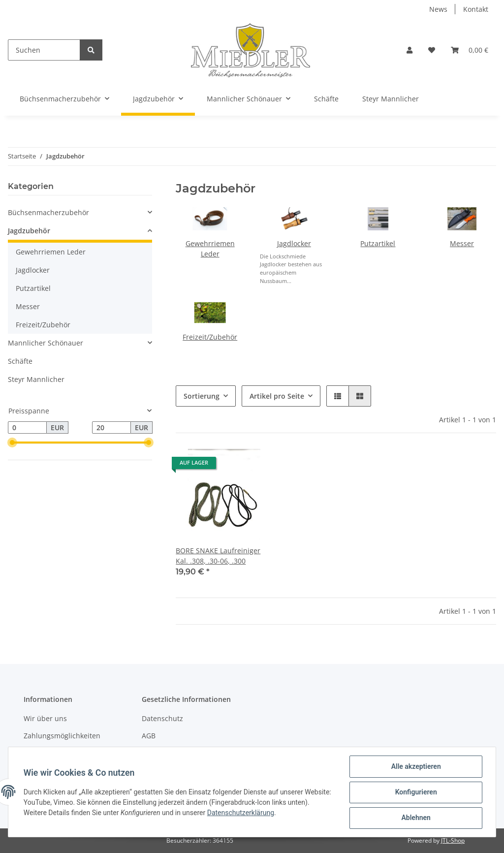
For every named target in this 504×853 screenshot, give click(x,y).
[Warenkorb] (470, 50)
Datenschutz (162, 718)
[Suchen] (44, 50)
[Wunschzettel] (432, 50)
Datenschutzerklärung (264, 813)
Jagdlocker (294, 243)
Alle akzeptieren (415, 767)
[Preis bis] (111, 428)
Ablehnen (415, 818)
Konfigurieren (415, 792)
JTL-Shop (453, 840)
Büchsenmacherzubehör (48, 212)
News (438, 9)
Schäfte (20, 361)
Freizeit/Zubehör (210, 337)
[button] (409, 50)
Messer (462, 243)
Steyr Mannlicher (36, 379)
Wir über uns (45, 718)
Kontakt (476, 9)
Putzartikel (378, 243)
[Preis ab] (27, 428)
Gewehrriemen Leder (51, 252)
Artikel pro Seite (277, 396)
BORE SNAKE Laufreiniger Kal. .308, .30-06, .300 (218, 556)
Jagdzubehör (29, 231)
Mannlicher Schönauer (46, 343)
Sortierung (202, 396)
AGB (149, 736)
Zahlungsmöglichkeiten (62, 736)
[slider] (12, 443)
